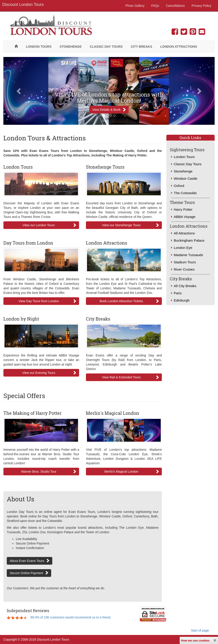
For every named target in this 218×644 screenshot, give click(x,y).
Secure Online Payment (26, 573)
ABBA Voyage (185, 217)
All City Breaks (185, 286)
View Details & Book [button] (106, 110)
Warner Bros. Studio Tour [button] (39, 472)
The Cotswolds (185, 193)
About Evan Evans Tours (27, 561)
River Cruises (184, 269)
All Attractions (184, 233)
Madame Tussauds (188, 255)
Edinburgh (182, 300)
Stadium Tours (185, 262)
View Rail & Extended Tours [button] (121, 377)
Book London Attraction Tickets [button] (121, 301)
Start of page (200, 630)
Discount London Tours (23, 5)
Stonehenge (71, 47)
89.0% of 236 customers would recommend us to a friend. (71, 617)
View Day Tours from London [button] (39, 301)
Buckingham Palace (189, 240)
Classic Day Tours (106, 47)
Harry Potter (183, 209)
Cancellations (175, 6)
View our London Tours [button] (39, 225)
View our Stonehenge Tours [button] (121, 225)
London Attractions (179, 47)
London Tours (39, 47)
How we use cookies (195, 640)
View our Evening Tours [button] (39, 373)
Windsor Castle (186, 178)
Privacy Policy (201, 6)
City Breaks (141, 47)
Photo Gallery (135, 6)
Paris (178, 293)
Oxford (179, 186)
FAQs (155, 6)
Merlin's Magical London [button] (121, 472)
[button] (19, 91)
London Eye (183, 248)
